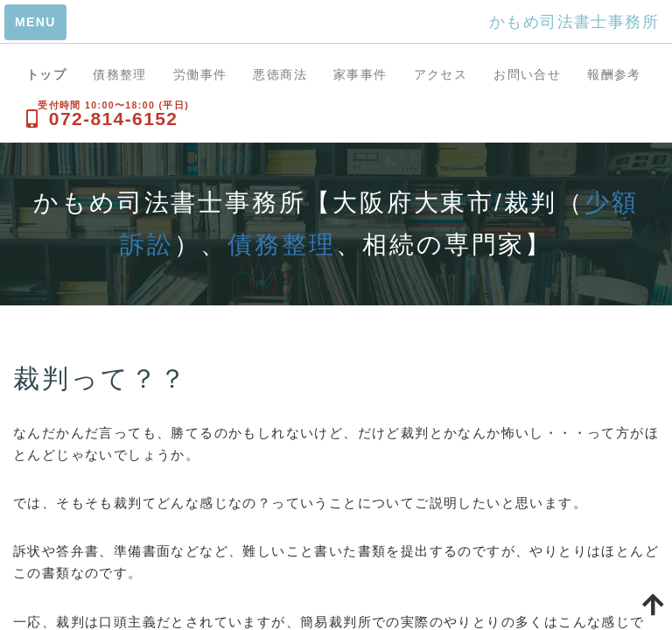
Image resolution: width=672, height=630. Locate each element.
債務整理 (120, 74)
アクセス (441, 74)
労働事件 (200, 74)
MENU (35, 22)
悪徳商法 (280, 74)
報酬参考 (614, 74)
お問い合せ (527, 74)
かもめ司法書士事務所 (574, 22)
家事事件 (360, 74)
